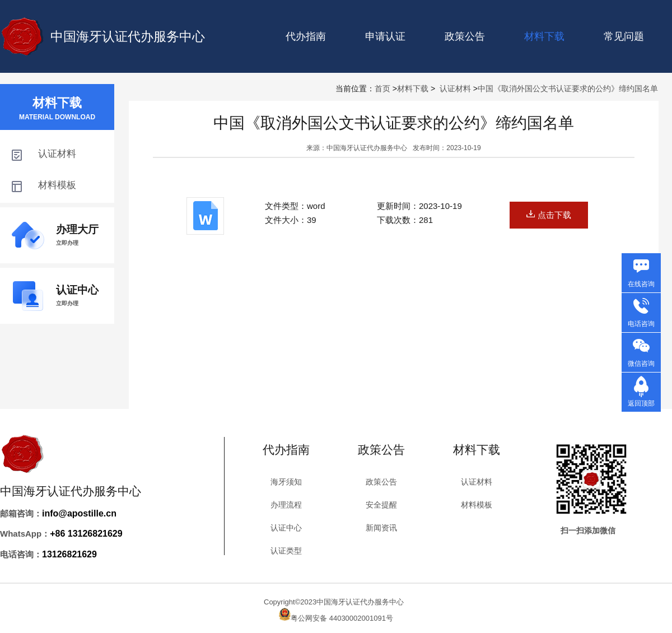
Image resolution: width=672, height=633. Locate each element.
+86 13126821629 (86, 534)
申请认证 (385, 36)
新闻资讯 (381, 528)
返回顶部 (641, 403)
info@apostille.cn (79, 513)
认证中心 (286, 528)
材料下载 (413, 89)
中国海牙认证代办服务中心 (128, 36)
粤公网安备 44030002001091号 (342, 618)
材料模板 (477, 505)
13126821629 (69, 554)
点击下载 (549, 215)
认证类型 (286, 551)
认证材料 (455, 89)
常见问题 (624, 36)
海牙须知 (286, 482)
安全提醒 (381, 505)
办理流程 (286, 505)
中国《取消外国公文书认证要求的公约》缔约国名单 (568, 89)
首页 (382, 89)
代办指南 (306, 36)
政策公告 (465, 36)
